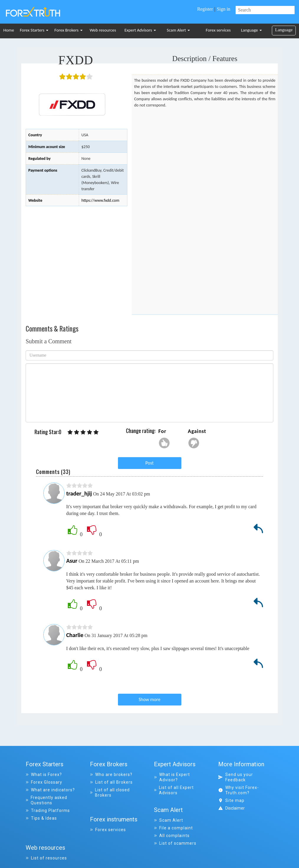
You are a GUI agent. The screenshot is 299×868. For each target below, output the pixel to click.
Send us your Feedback (236, 777)
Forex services (218, 30)
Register (205, 9)
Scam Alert (178, 30)
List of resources (46, 841)
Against (197, 431)
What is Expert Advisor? (172, 777)
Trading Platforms (48, 810)
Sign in (224, 9)
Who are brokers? (111, 775)
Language (251, 30)
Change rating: (141, 431)
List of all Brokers (111, 782)
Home (9, 30)
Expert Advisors (140, 30)
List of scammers (175, 839)
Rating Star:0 (48, 432)
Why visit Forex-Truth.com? (239, 790)
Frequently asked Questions (46, 800)
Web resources (103, 30)
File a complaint (173, 823)
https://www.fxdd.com (100, 200)
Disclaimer (235, 808)
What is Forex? (44, 775)
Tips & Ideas (41, 818)
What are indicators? (50, 790)
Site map (231, 800)
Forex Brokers (69, 30)
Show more (149, 699)
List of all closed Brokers (110, 792)
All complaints (172, 831)
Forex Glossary (44, 782)
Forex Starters (34, 30)
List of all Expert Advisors (174, 790)
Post (149, 463)
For (162, 431)
